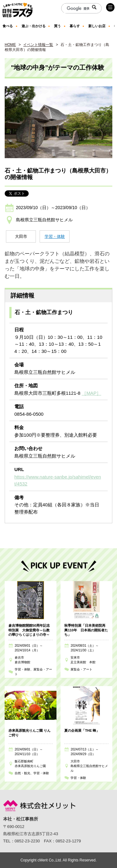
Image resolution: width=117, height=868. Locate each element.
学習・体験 (55, 236)
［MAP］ (92, 393)
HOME (10, 45)
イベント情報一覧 (38, 45)
